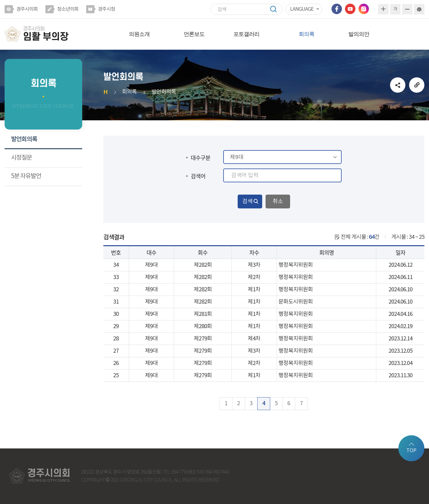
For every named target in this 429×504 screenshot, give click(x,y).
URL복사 (417, 85)
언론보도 (194, 34)
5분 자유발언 (26, 176)
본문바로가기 (0, 0)
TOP (411, 451)
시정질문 (21, 158)
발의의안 (359, 34)
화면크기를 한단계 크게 (383, 9)
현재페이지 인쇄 (419, 9)
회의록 (306, 34)
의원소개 (139, 34)
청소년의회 (68, 9)
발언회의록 (24, 139)
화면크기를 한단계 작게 (407, 9)
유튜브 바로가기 (350, 9)
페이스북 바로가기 (337, 9)
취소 (278, 202)
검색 (276, 9)
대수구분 (201, 158)
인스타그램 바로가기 (364, 9)
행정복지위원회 (296, 265)
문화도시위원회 (296, 302)
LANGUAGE (302, 9)
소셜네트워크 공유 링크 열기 (398, 85)
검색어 (198, 176)
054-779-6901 (183, 472)
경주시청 (106, 9)
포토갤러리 (246, 34)
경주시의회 (27, 9)
